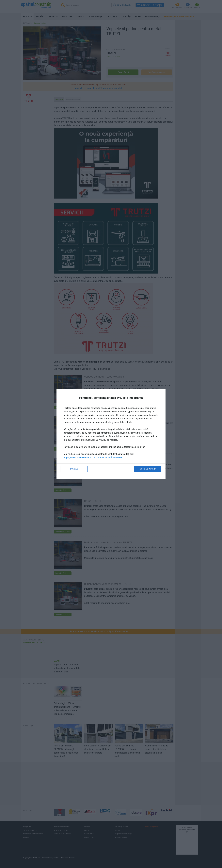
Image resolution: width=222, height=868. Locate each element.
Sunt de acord (148, 469)
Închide (74, 469)
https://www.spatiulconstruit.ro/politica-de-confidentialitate (93, 458)
